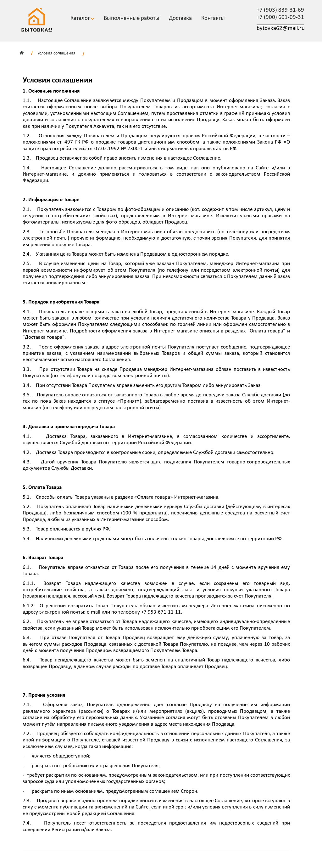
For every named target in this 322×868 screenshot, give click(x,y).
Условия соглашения (56, 53)
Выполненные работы (132, 18)
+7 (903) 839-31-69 (280, 10)
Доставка (180, 18)
